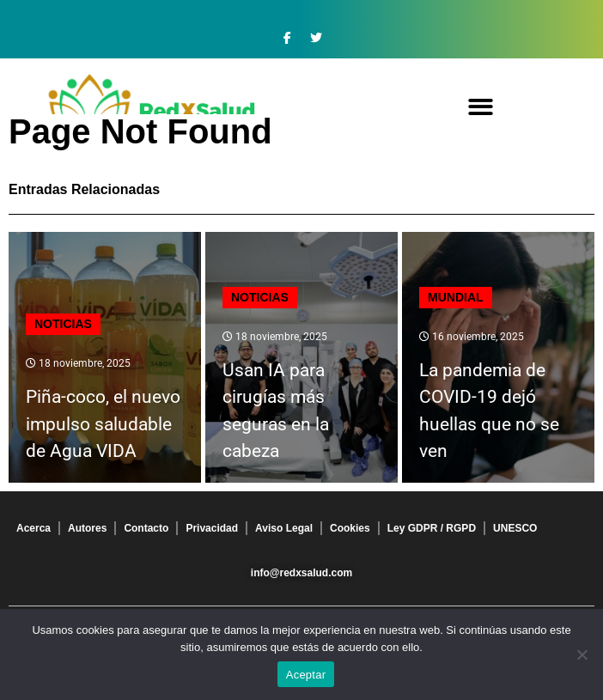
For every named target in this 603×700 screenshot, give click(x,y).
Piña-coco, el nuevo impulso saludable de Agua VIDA (103, 424)
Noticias (63, 324)
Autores (87, 528)
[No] (582, 654)
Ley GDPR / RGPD (432, 528)
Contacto (146, 528)
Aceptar (306, 675)
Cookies (350, 528)
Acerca (33, 528)
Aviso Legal (284, 528)
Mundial (456, 297)
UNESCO (515, 528)
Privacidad (212, 528)
